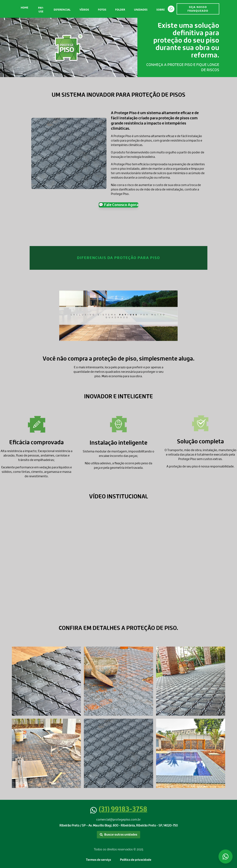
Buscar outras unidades (118, 835)
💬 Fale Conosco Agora (118, 205)
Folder (120, 10)
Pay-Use (41, 10)
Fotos (102, 10)
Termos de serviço (99, 860)
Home (24, 8)
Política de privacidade (136, 860)
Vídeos (84, 10)
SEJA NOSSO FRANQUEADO (198, 9)
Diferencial (62, 10)
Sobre (161, 10)
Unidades (141, 10)
